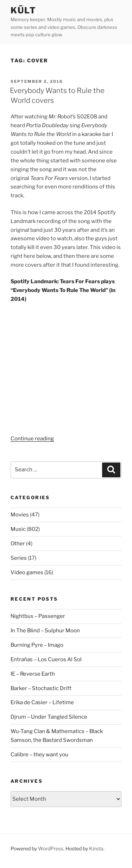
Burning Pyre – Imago (37, 645)
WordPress (51, 848)
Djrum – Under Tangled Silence (49, 717)
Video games (27, 572)
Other (18, 544)
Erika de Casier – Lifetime (42, 702)
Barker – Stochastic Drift (41, 688)
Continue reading (32, 439)
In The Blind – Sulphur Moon (45, 631)
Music (18, 529)
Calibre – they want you (39, 755)
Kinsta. (97, 848)
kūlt (23, 10)
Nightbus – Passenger (38, 616)
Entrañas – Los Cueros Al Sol (46, 659)
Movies (20, 515)
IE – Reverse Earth (33, 674)
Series (19, 558)
